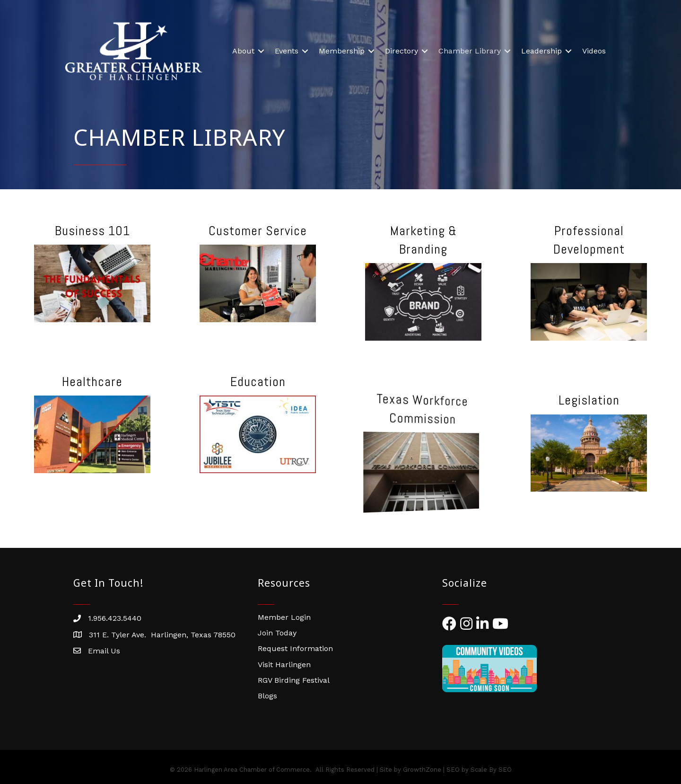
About (243, 51)
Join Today (277, 633)
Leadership (541, 51)
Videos (594, 51)
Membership (342, 51)
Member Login (284, 617)
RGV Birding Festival (294, 680)
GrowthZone (422, 770)
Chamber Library (470, 51)
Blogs (267, 696)
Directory (402, 51)
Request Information (295, 648)
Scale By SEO (491, 770)
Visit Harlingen (284, 665)
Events (287, 51)
